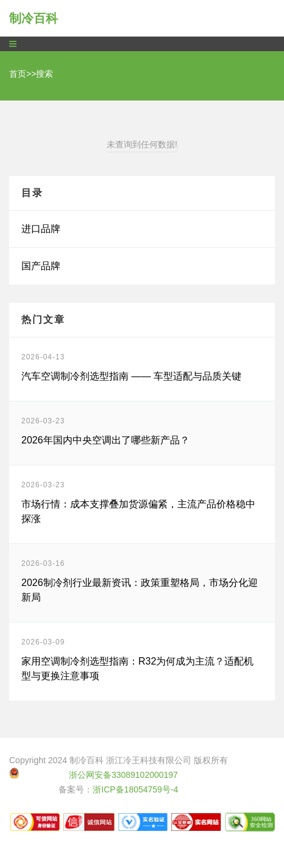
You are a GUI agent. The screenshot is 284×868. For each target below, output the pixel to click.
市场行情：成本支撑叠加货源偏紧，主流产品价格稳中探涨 (138, 511)
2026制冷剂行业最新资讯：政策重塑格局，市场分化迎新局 (140, 590)
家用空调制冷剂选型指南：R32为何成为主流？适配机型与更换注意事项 (137, 669)
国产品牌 (41, 266)
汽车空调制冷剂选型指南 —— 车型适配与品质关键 (131, 376)
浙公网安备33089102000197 (123, 775)
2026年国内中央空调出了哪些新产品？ (105, 440)
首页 (18, 74)
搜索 (44, 74)
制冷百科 (34, 18)
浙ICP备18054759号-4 (135, 789)
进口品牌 (41, 229)
